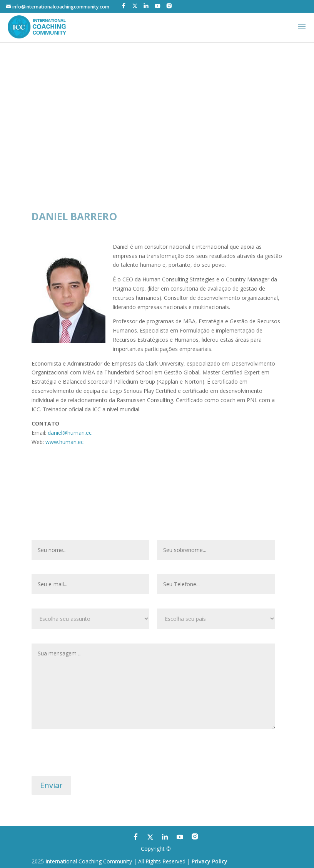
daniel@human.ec (70, 433)
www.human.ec (64, 442)
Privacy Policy (210, 861)
